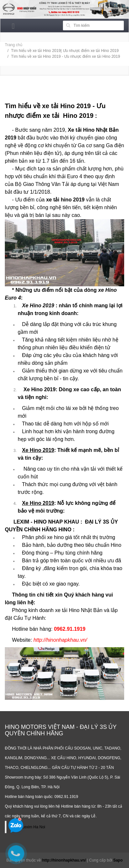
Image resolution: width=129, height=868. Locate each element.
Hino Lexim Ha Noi (29, 827)
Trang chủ (14, 45)
